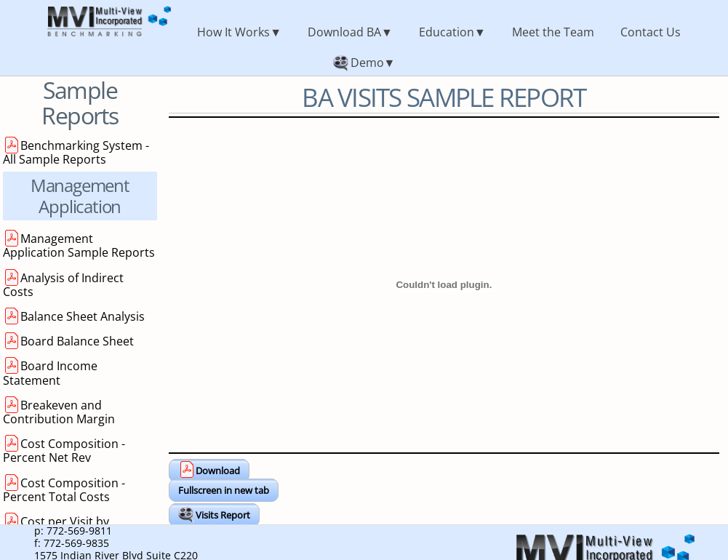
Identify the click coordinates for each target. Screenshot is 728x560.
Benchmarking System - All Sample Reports (76, 152)
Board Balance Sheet (77, 341)
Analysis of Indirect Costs (63, 285)
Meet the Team (553, 32)
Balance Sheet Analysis (83, 316)
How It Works (233, 32)
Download (218, 471)
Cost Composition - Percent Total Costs (64, 490)
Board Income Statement (50, 373)
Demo (367, 63)
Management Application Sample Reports (79, 245)
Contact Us (651, 32)
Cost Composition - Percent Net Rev (64, 451)
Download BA (344, 32)
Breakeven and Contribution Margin (59, 412)
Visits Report (223, 515)
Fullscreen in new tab (224, 490)
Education (447, 32)
